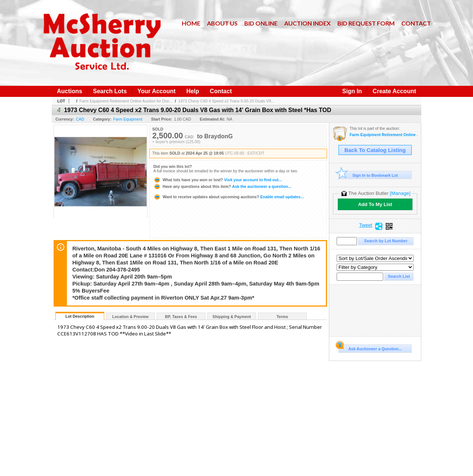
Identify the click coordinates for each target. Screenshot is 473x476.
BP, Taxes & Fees (181, 317)
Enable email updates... (229, 197)
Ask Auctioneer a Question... (370, 348)
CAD (80, 119)
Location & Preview (130, 317)
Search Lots (110, 91)
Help (193, 91)
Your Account (156, 91)
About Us (222, 23)
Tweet (366, 225)
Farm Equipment (128, 119)
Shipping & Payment (232, 317)
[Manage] (400, 193)
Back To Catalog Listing (375, 150)
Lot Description (80, 316)
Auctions (69, 91)
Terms (282, 317)
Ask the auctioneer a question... (222, 186)
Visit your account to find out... (217, 180)
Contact (416, 23)
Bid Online (261, 23)
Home (191, 23)
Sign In (352, 91)
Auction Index (307, 23)
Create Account (394, 91)
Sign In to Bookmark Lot (368, 175)
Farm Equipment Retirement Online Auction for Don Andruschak (383, 135)
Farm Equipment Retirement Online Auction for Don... (126, 101)
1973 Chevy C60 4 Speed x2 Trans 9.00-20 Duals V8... (226, 101)
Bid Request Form (366, 23)
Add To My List (375, 204)
